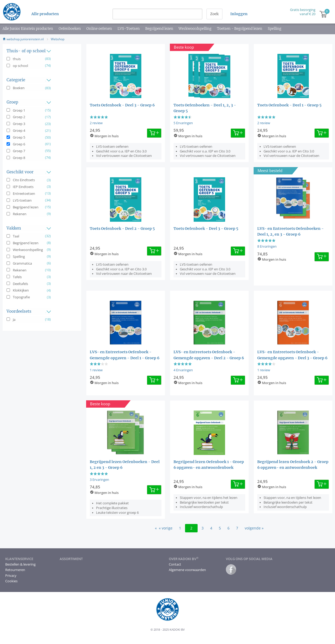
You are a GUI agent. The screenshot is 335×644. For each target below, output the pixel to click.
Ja (14, 320)
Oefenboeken (70, 29)
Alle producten (45, 14)
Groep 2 (19, 117)
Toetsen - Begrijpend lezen (240, 29)
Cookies (11, 581)
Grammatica (22, 263)
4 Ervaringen (183, 370)
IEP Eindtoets (23, 187)
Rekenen (20, 214)
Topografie (21, 297)
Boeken (19, 88)
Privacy (11, 575)
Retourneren (15, 570)
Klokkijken (21, 290)
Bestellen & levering (20, 564)
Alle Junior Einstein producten (28, 29)
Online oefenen (99, 29)
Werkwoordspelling (195, 29)
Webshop (58, 39)
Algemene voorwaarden (187, 570)
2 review (96, 123)
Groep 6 (19, 144)
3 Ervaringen (99, 480)
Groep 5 (19, 137)
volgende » (254, 528)
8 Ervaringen (267, 246)
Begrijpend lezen (159, 29)
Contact (175, 564)
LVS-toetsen (22, 200)
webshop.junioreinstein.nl (23, 39)
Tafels (17, 277)
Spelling (275, 29)
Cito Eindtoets (24, 180)
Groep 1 (19, 110)
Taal (16, 236)
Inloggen (239, 14)
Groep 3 (19, 124)
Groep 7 (19, 151)
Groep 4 (19, 130)
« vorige (166, 528)
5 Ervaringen (183, 123)
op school (20, 66)
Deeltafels (20, 284)
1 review (96, 370)
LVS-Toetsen (129, 29)
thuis (17, 59)
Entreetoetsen (24, 193)
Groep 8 (19, 158)
